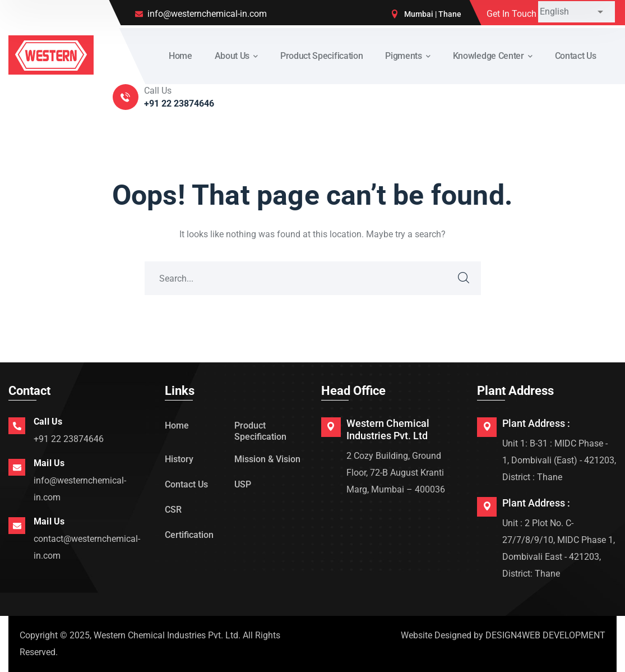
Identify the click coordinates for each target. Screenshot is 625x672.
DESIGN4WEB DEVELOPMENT (545, 635)
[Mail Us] (17, 467)
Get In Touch (511, 14)
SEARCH (464, 278)
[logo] (51, 54)
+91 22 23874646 (69, 439)
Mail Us (49, 463)
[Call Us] (17, 426)
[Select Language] (577, 12)
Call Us (48, 422)
